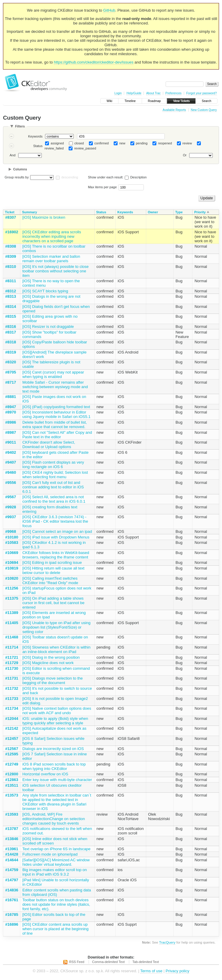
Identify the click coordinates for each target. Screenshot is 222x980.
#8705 (11, 372)
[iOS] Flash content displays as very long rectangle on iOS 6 (53, 464)
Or (185, 155)
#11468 (12, 637)
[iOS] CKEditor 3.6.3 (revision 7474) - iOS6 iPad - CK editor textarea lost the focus (55, 521)
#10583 (12, 543)
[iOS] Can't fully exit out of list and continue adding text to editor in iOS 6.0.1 (53, 487)
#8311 (11, 281)
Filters (20, 126)
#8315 (11, 316)
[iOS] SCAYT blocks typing (45, 291)
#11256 (12, 588)
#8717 (11, 382)
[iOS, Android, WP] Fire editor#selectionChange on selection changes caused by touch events (54, 819)
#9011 (11, 442)
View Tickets (181, 101)
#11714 (12, 647)
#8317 (11, 332)
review (187, 143)
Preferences (173, 93)
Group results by (17, 177)
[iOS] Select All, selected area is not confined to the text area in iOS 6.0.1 (54, 499)
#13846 (12, 839)
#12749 (12, 764)
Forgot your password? (201, 93)
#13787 (12, 829)
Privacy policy (177, 971)
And (13, 155)
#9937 (11, 517)
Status (38, 146)
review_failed (54, 148)
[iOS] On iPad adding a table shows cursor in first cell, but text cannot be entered (53, 603)
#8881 (11, 397)
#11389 (12, 613)
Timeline (130, 101)
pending (142, 143)
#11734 (12, 708)
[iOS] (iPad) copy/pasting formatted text (56, 407)
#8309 (11, 256)
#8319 (11, 352)
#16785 (12, 915)
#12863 (12, 780)
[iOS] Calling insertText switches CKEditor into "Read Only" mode (50, 581)
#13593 (12, 814)
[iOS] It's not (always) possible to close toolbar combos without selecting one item (55, 271)
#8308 (11, 246)
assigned (57, 143)
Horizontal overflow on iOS (45, 774)
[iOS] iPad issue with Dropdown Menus (56, 537)
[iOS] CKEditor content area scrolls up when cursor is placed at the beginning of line (55, 929)
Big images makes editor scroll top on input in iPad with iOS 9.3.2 (55, 872)
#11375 (12, 598)
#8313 (11, 296)
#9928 (11, 507)
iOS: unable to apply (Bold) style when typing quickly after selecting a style (55, 721)
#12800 (12, 774)
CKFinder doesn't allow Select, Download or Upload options (49, 445)
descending (70, 177)
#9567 (11, 497)
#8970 (11, 412)
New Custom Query (204, 110)
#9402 (11, 452)
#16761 (12, 900)
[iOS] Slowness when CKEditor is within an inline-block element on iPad (56, 649)
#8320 (11, 362)
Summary (30, 212)
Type (179, 212)
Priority (200, 212)
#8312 (11, 291)
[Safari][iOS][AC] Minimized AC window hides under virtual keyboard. (56, 862)
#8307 (11, 217)
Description (136, 177)
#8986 (11, 422)
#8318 (11, 342)
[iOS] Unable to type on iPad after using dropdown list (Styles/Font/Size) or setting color (56, 627)
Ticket (10, 212)
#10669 (12, 553)
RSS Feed (77, 962)
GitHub (109, 10)
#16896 (12, 924)
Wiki (109, 101)
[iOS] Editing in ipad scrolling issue (52, 562)
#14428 (12, 854)
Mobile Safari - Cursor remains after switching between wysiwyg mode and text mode (55, 387)
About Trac (153, 93)
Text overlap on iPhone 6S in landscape (56, 849)
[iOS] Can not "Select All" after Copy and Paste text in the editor (57, 435)
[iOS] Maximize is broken (44, 217)
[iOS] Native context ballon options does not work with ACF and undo (57, 711)
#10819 (12, 568)
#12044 (12, 719)
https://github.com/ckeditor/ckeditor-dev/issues (94, 62)
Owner (153, 212)
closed (79, 143)
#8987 (11, 432)
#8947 (11, 407)
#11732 (12, 688)
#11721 (12, 657)
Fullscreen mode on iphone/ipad (50, 854)
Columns (20, 169)
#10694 (12, 562)
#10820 (12, 578)
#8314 (11, 307)
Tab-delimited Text (146, 962)
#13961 (12, 849)
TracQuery (167, 942)
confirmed (101, 143)
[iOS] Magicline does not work (48, 663)
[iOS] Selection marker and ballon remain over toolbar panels (51, 259)
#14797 (12, 880)
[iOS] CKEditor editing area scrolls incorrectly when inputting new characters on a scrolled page (52, 236)
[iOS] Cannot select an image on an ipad (57, 531)
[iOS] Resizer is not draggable (48, 327)
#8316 (11, 327)
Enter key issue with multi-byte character (57, 780)
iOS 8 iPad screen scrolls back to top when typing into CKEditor (54, 766)
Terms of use (151, 971)
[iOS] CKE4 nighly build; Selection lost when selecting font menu (55, 475)
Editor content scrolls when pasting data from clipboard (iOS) (57, 892)
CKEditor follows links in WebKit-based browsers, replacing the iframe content (56, 555)
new (122, 143)
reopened (165, 143)
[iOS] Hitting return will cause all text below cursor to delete (53, 570)
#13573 (12, 795)
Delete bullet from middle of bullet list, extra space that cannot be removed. (55, 425)
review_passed (85, 148)
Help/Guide (134, 93)
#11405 (12, 623)
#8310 (11, 267)
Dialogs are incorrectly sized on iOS (53, 749)
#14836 (12, 890)
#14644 (12, 860)
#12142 (12, 728)
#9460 (11, 472)
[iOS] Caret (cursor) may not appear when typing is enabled (53, 374)
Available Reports (174, 110)
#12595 (12, 754)
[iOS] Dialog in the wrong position (51, 657)
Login (118, 93)
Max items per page (102, 187)
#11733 (12, 699)
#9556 (11, 483)
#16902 (12, 232)
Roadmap (154, 101)
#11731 (12, 678)
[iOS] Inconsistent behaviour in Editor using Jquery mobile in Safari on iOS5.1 (56, 414)
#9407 (11, 462)
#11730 (12, 668)
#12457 (12, 739)
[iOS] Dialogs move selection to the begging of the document (53, 680)
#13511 (12, 785)
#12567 (12, 749)
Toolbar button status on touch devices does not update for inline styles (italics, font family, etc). (56, 904)
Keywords (35, 136)
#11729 (12, 663)
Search (206, 101)
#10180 (12, 537)
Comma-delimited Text (108, 962)
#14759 (12, 870)
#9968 (11, 531)
